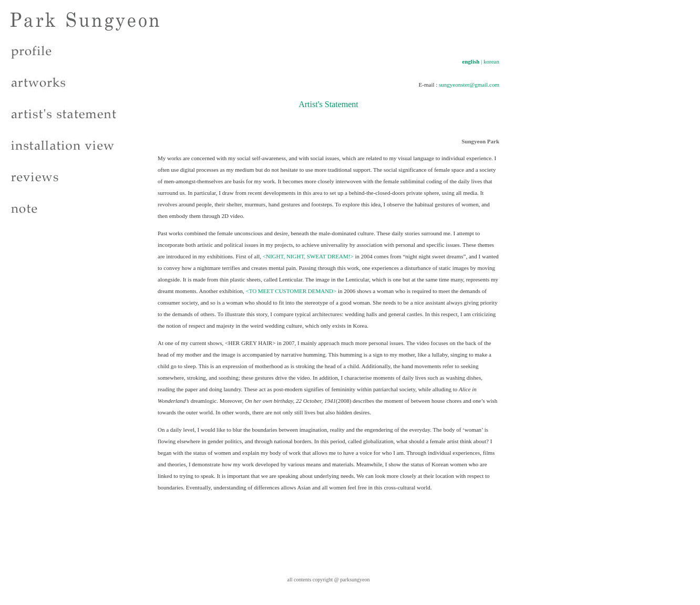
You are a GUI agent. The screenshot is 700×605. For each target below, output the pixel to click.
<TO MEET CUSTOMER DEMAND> (291, 291)
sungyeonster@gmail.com (469, 85)
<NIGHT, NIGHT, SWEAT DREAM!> (308, 256)
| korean (490, 61)
